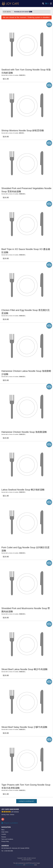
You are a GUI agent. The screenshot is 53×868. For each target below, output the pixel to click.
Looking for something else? (26, 801)
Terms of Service (30, 865)
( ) (47, 4)
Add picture (49, 24)
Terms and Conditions (7, 839)
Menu (3, 830)
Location (4, 834)
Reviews (4, 837)
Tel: (7, 851)
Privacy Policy (5, 841)
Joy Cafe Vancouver (10, 809)
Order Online (5, 832)
